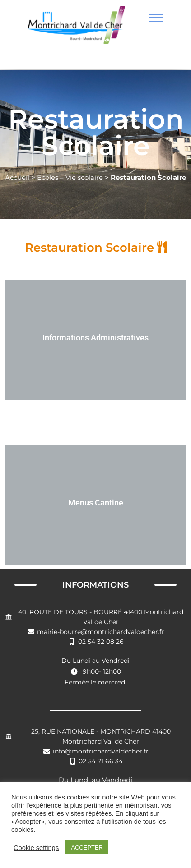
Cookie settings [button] (36, 848)
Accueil (17, 177)
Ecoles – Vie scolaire (70, 177)
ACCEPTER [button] (87, 847)
